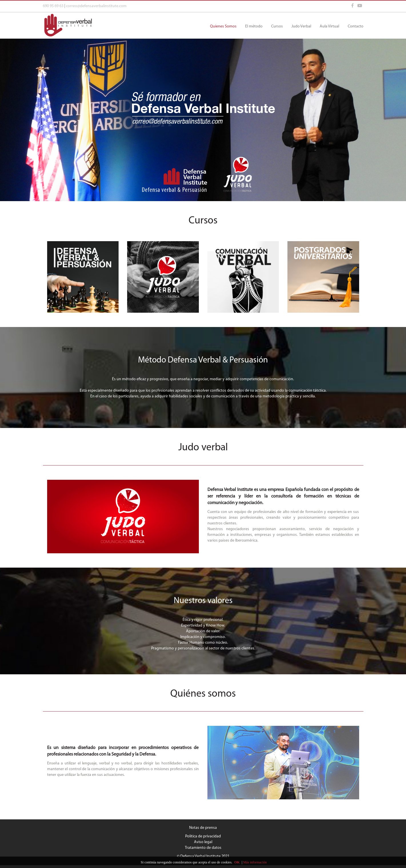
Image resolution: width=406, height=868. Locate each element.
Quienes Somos (223, 26)
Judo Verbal (301, 26)
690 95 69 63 (53, 6)
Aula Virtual (329, 26)
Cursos (277, 26)
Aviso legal (203, 842)
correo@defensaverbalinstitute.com (96, 6)
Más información (255, 862)
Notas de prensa (203, 828)
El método (254, 26)
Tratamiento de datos (203, 848)
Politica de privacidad (203, 836)
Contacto (356, 26)
